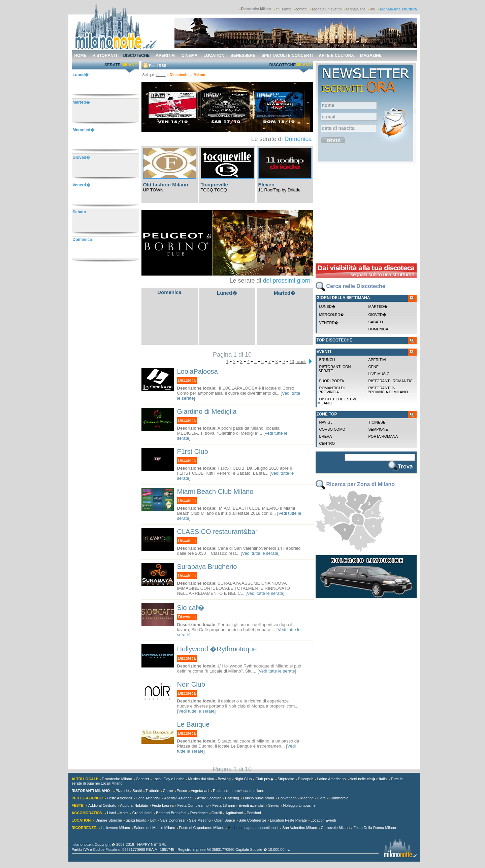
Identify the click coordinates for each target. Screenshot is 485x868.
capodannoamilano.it (262, 828)
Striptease (286, 779)
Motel (124, 813)
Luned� (227, 293)
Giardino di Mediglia (207, 411)
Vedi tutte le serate (260, 553)
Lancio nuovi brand (258, 798)
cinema (189, 56)
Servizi (274, 805)
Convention (287, 798)
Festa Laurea (163, 805)
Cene (374, 367)
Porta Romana (383, 436)
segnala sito (355, 9)
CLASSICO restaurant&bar (217, 532)
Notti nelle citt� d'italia (368, 779)
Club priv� (264, 779)
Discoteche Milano (117, 779)
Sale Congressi (173, 820)
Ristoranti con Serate (334, 369)
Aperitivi (377, 360)
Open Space (224, 820)
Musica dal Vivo (201, 779)
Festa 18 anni (223, 805)
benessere (243, 56)
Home (160, 75)
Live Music (379, 374)
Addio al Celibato (102, 805)
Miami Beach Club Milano (215, 492)
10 (292, 362)
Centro (327, 443)
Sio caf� (191, 608)
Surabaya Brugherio (207, 567)
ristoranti (105, 56)
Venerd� (329, 323)
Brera (326, 436)
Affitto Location (209, 798)
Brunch (327, 360)
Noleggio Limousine (299, 805)
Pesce (182, 791)
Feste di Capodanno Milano (202, 828)
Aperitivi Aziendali (179, 798)
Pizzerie (122, 791)
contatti (301, 9)
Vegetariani (200, 791)
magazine (371, 56)
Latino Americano (331, 779)
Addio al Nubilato (134, 805)
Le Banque (193, 724)
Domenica (298, 139)
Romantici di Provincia (331, 390)
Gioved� (378, 315)
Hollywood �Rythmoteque (217, 649)
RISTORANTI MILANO (91, 791)
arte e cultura (336, 56)
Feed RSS (158, 66)
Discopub (306, 779)
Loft (153, 820)
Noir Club (191, 684)
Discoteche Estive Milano (338, 401)
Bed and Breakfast (171, 813)
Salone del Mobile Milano (154, 828)
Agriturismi (234, 813)
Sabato (376, 322)
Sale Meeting (200, 820)
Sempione (378, 429)
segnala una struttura (398, 9)
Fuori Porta (332, 381)
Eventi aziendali (251, 805)
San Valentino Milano (300, 828)
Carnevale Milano (335, 828)
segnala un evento (326, 9)
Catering (232, 798)
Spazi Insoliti (136, 820)
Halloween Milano (115, 828)
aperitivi (166, 56)
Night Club (243, 779)
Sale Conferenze (253, 820)
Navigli (327, 422)
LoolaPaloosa (198, 371)
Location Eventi (323, 820)
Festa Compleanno (193, 805)
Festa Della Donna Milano (375, 828)
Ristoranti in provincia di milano (387, 390)
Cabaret (142, 779)
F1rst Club (193, 451)
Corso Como (332, 429)
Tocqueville (214, 185)
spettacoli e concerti (287, 56)
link (372, 9)
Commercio (339, 798)
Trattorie (152, 791)
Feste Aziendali (119, 798)
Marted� (285, 293)
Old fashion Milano (166, 185)
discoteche (137, 56)
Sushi (137, 791)
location (214, 56)
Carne (168, 791)
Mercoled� (332, 315)
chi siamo (284, 9)
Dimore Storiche (109, 820)
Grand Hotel (142, 813)
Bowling (224, 779)
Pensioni (254, 813)
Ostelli (217, 813)
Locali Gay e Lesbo (168, 779)
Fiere (321, 798)
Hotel (111, 813)
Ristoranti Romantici (391, 381)
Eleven (266, 185)
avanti (301, 362)
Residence (199, 813)
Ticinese (377, 422)
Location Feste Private (288, 820)
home (80, 56)
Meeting (307, 798)
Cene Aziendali (148, 798)
